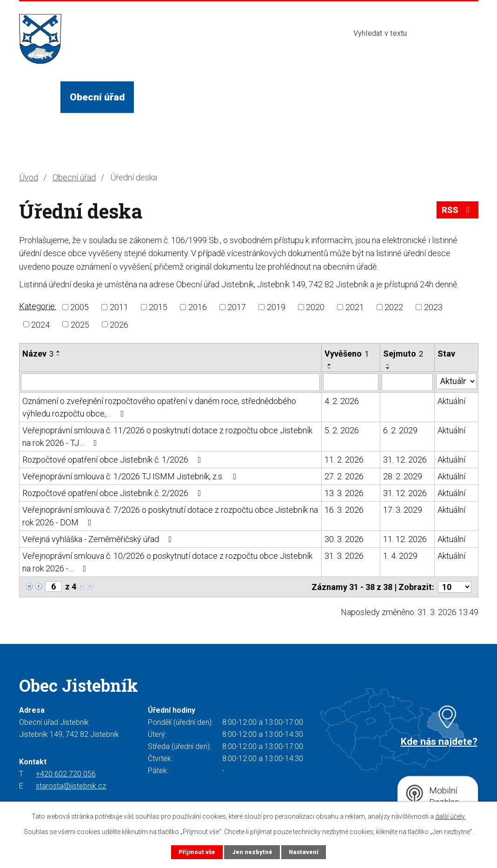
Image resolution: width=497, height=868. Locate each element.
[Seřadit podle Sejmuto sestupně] (388, 368)
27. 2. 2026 (344, 476)
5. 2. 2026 (342, 430)
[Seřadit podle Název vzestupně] (59, 351)
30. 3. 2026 (344, 539)
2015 (158, 307)
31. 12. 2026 (405, 460)
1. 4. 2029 (400, 556)
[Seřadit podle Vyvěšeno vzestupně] (330, 364)
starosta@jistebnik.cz (71, 786)
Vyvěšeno (347, 354)
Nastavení (304, 852)
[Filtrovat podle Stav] (456, 381)
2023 (433, 307)
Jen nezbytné (252, 852)
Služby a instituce (256, 97)
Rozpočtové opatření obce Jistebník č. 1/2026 (114, 460)
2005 (80, 307)
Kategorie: (38, 306)
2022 (394, 307)
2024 (40, 324)
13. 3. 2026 (344, 493)
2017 (237, 307)
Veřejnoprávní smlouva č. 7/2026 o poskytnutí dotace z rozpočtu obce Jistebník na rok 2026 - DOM (170, 516)
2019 (276, 307)
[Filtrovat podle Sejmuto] (407, 382)
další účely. (451, 816)
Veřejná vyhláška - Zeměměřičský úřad (99, 539)
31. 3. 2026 (344, 556)
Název (38, 354)
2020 (315, 307)
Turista (331, 97)
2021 (355, 307)
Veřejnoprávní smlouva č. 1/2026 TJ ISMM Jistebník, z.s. (131, 476)
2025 (80, 324)
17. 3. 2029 (403, 510)
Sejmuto (403, 354)
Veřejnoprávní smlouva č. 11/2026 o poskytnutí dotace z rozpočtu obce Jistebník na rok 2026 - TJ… (167, 437)
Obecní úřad (97, 97)
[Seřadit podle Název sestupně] (59, 355)
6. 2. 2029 (400, 430)
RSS (457, 210)
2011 (119, 307)
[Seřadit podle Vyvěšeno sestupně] (330, 368)
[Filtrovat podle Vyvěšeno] (351, 382)
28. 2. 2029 (403, 476)
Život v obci (170, 97)
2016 (198, 307)
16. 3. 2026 (344, 510)
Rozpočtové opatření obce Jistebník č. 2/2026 (114, 493)
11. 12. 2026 (405, 539)
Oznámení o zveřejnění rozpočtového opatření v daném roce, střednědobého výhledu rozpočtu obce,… (159, 407)
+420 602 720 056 (66, 774)
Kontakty (387, 97)
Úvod (40, 97)
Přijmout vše (197, 852)
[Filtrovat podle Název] (171, 382)
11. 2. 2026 (344, 460)
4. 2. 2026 (342, 401)
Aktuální (451, 401)
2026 (119, 324)
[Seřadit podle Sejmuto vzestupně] (388, 364)
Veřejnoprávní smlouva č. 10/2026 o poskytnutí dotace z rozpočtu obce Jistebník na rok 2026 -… (167, 562)
